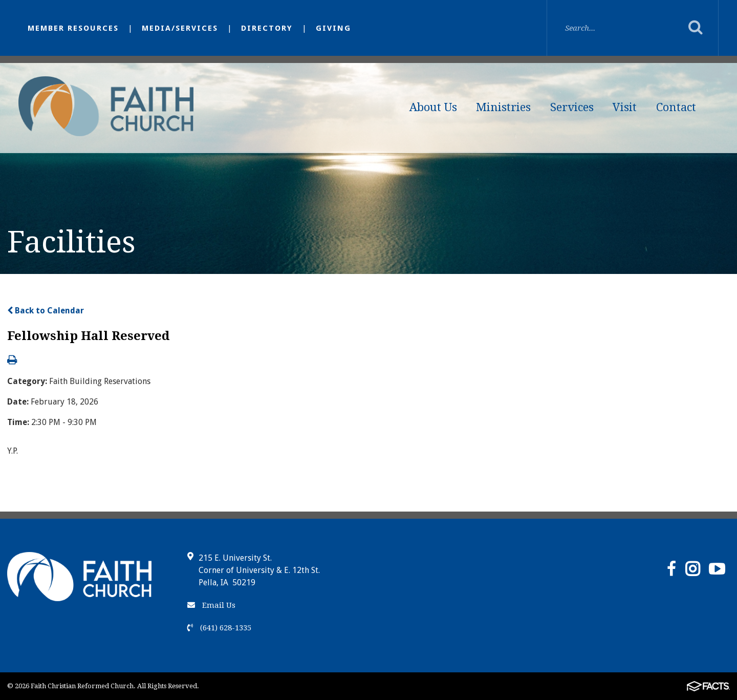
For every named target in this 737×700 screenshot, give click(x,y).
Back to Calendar (46, 311)
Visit (625, 107)
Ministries (503, 107)
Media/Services (180, 28)
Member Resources (73, 28)
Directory (267, 28)
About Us (433, 107)
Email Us (211, 605)
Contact (676, 107)
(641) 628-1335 (219, 628)
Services (572, 107)
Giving (333, 28)
